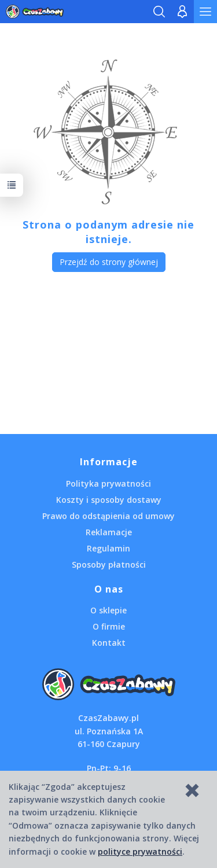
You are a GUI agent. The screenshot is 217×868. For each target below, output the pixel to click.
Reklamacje (109, 532)
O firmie (109, 626)
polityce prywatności (140, 852)
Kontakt (109, 643)
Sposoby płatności (109, 564)
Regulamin (108, 548)
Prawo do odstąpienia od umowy (108, 516)
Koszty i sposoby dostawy (109, 500)
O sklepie (108, 610)
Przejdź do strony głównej (109, 262)
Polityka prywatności (108, 483)
